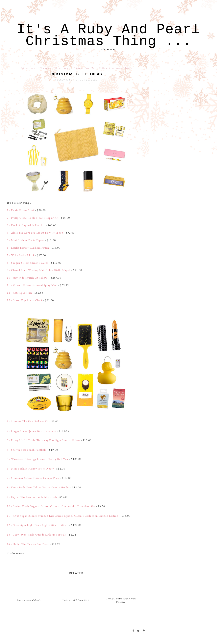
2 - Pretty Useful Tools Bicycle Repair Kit (33, 218)
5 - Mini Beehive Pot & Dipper (26, 240)
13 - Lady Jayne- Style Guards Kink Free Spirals (37, 535)
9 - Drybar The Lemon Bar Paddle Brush (32, 497)
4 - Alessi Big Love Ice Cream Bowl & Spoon (35, 233)
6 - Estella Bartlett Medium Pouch (28, 248)
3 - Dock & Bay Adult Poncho (26, 225)
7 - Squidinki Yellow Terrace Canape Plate (33, 478)
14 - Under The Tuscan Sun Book (28, 544)
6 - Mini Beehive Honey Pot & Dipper (30, 469)
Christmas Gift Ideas (36, 68)
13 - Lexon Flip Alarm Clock (25, 300)
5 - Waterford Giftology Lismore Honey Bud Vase (38, 459)
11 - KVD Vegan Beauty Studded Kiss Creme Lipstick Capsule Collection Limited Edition (63, 516)
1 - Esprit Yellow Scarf (21, 210)
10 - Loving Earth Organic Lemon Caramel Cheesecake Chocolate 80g (51, 506)
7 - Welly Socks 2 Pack (21, 255)
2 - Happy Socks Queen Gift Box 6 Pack (32, 431)
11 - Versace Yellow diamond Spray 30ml (32, 285)
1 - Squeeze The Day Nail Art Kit (28, 421)
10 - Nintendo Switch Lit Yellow (28, 278)
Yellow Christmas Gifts (115, 68)
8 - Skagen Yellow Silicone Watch (28, 263)
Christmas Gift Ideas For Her (75, 68)
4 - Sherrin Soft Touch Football (27, 450)
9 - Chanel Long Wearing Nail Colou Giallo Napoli (39, 270)
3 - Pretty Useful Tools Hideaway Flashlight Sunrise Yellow (44, 440)
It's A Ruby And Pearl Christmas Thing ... (108, 36)
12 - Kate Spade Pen (19, 293)
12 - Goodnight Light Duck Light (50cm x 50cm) (38, 525)
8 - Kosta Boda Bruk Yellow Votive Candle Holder (38, 487)
